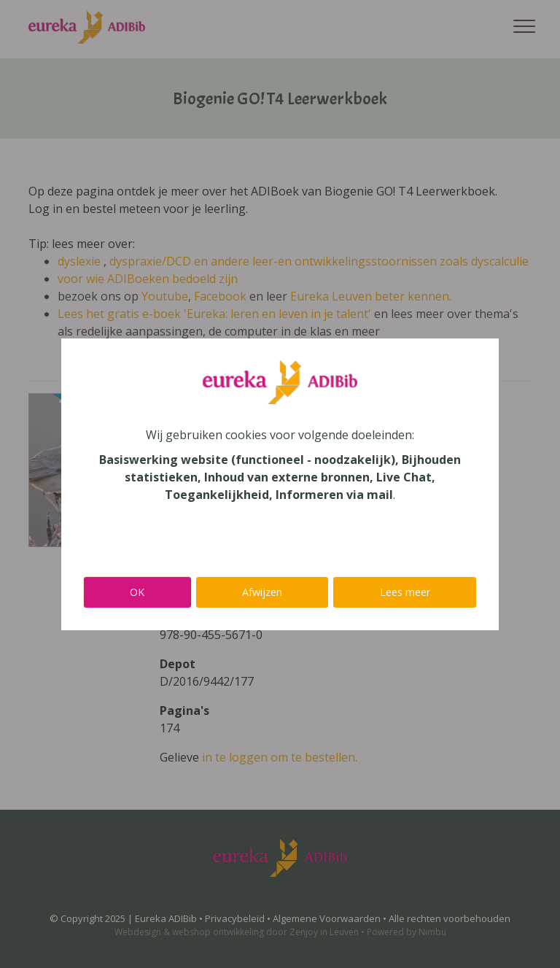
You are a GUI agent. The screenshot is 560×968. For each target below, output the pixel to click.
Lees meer (405, 592)
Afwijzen (262, 592)
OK (137, 592)
